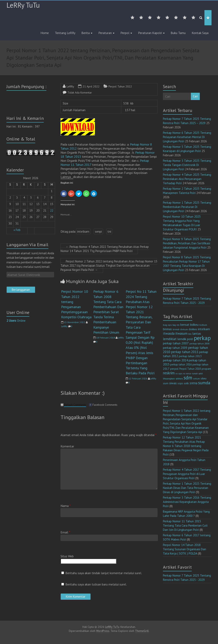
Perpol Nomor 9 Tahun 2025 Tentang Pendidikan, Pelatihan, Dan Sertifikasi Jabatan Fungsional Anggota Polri (187, 243)
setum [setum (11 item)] (196, 378)
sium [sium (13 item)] (166, 383)
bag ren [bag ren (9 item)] (176, 325)
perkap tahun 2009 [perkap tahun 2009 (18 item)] (175, 348)
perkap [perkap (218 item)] (202, 338)
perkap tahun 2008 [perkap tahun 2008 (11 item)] (199, 343)
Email (65, 532)
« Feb (17, 230)
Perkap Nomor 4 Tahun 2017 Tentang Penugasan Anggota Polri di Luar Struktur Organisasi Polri (187, 474)
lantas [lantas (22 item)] (197, 333)
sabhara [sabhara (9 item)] (179, 379)
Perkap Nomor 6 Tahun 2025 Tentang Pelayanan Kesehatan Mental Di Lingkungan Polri (187, 137)
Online (16, 321)
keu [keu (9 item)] (190, 334)
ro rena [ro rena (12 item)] (187, 373)
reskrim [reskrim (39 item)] (169, 373)
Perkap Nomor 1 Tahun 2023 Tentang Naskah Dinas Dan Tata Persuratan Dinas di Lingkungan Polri (187, 488)
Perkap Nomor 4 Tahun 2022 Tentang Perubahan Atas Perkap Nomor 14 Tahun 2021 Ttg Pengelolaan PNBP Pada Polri (105, 249)
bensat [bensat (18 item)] (185, 325)
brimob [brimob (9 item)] (176, 329)
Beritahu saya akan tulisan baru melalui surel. (96, 584)
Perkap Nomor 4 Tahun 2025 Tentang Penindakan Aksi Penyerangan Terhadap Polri (187, 179)
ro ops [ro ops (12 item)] (179, 373)
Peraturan (105, 33)
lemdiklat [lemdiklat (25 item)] (170, 339)
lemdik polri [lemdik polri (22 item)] (185, 339)
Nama (66, 506)
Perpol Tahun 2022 (120, 86)
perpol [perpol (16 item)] (174, 369)
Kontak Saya (200, 33)
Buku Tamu (178, 33)
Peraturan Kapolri (150, 33)
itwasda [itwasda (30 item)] (169, 333)
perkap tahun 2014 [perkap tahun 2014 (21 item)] (175, 360)
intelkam (83, 231)
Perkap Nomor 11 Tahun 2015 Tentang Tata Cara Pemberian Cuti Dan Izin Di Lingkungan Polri (185, 525)
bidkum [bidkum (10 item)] (203, 325)
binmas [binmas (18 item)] (167, 329)
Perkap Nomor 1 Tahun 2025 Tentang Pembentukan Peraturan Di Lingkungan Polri (187, 207)
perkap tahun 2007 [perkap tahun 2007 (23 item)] (176, 343)
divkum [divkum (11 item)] (184, 329)
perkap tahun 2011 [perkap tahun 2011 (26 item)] (185, 352)
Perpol (125, 33)
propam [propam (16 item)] (206, 369)
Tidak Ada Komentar (80, 93)
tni (109, 231)
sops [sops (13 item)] (180, 383)
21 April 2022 (91, 86)
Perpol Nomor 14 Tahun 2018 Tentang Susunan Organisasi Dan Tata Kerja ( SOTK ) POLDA (185, 549)
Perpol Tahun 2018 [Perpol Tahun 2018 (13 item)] (190, 369)
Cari (195, 96)
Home (45, 33)
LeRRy (70, 86)
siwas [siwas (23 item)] (173, 383)
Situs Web (67, 556)
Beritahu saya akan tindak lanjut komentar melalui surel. (104, 573)
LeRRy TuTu (23, 5)
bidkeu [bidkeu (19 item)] (194, 325)
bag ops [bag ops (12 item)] (167, 325)
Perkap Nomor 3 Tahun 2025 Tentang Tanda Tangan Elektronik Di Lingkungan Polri (187, 165)
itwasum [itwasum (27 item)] (181, 333)
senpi (98, 231)
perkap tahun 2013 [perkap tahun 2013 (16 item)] (190, 356)
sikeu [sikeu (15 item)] (204, 378)
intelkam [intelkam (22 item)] (204, 329)
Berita (86, 33)
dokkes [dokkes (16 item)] (193, 329)
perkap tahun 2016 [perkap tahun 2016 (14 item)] (181, 365)
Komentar (67, 446)
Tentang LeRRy (65, 33)
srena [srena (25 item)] (194, 383)
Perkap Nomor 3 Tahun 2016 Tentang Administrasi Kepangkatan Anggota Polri (187, 502)
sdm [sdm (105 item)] (188, 378)
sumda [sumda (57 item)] (204, 383)
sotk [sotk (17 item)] (186, 383)
